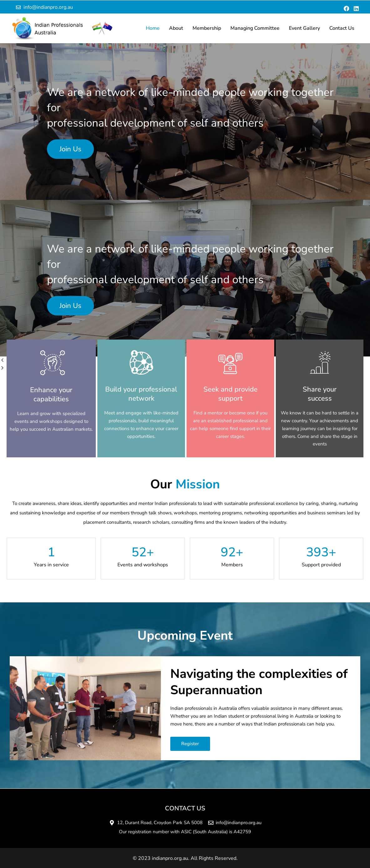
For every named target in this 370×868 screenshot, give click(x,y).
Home (153, 28)
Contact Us (342, 28)
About (176, 28)
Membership (207, 28)
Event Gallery (304, 28)
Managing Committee (255, 28)
